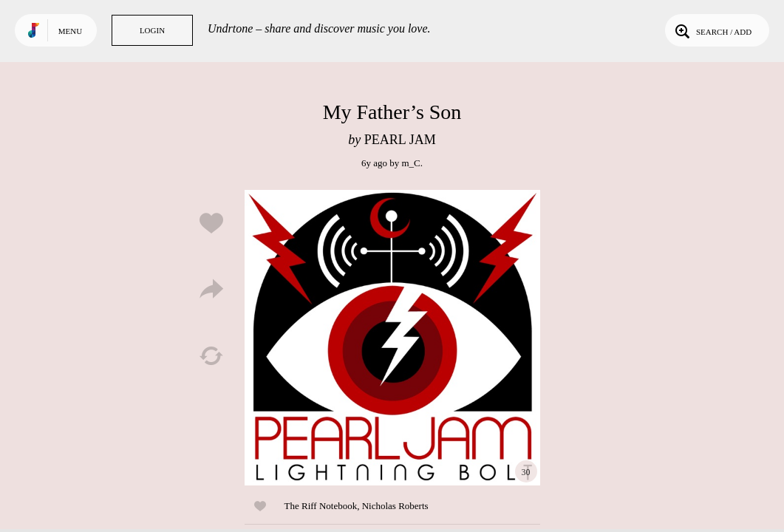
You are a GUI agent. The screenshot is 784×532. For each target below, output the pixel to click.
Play (392, 338)
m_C (410, 163)
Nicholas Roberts (395, 506)
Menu (70, 31)
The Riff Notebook (321, 506)
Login (152, 30)
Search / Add (712, 30)
